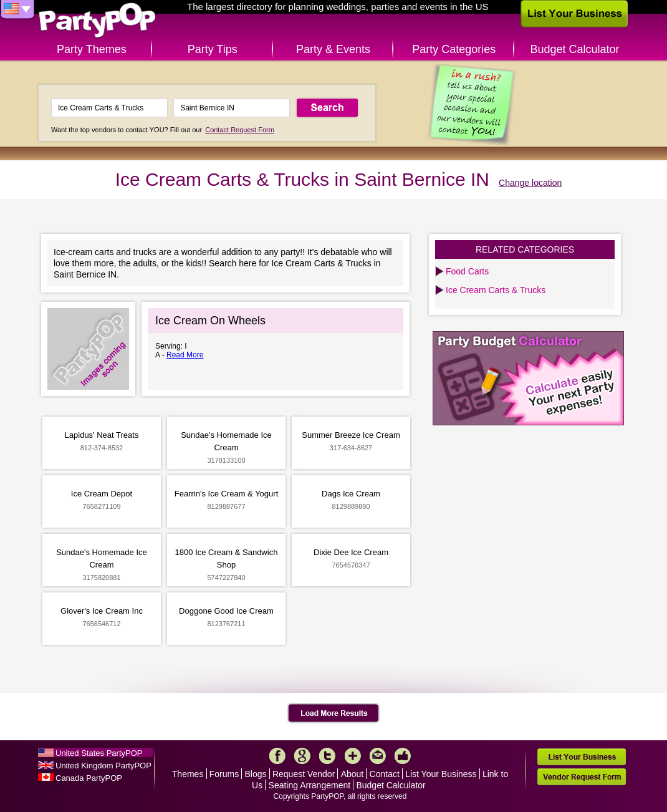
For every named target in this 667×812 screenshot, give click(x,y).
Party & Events (333, 49)
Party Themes (92, 49)
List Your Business (441, 774)
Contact (385, 774)
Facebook (277, 756)
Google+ (302, 756)
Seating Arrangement (310, 785)
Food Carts (467, 271)
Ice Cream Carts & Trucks (496, 290)
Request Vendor (304, 774)
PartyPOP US (97, 21)
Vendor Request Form (582, 777)
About (353, 774)
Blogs (256, 774)
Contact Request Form (240, 130)
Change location (530, 183)
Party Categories (454, 49)
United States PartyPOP (99, 753)
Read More (185, 355)
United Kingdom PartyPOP (103, 766)
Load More (334, 713)
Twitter (327, 756)
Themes (188, 774)
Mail (378, 756)
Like (403, 756)
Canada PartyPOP (89, 778)
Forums (224, 774)
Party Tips (213, 49)
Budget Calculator (575, 49)
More (353, 756)
